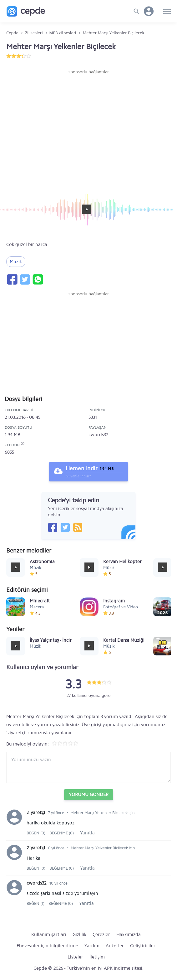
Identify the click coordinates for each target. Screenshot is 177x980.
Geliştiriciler (143, 946)
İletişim (97, 957)
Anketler (115, 946)
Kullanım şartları (49, 934)
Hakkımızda (129, 934)
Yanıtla (87, 833)
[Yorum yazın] (88, 767)
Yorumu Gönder (89, 794)
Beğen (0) (36, 833)
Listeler (75, 957)
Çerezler (101, 934)
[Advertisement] (88, 94)
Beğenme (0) (62, 833)
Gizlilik (79, 934)
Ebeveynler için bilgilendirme (47, 946)
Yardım (92, 946)
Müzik (16, 262)
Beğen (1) (36, 903)
